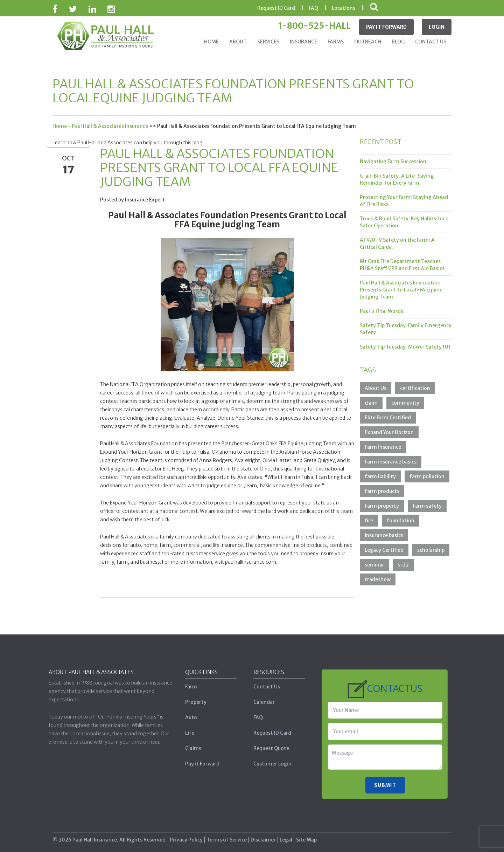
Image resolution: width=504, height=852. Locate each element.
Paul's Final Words (381, 311)
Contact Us (431, 42)
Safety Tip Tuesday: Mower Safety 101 (405, 347)
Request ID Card (270, 733)
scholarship (431, 550)
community (405, 403)
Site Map (306, 837)
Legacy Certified (384, 550)
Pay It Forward (386, 27)
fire (369, 521)
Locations (344, 8)
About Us (376, 388)
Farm (189, 687)
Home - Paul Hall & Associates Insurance (100, 126)
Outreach (368, 42)
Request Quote (269, 748)
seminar (374, 565)
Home (211, 42)
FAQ (313, 8)
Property (193, 702)
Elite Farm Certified (388, 418)
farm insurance (383, 447)
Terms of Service (227, 837)
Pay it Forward (200, 764)
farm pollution (427, 476)
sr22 (403, 565)
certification (415, 388)
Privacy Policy (186, 837)
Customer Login (270, 764)
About (238, 42)
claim (371, 403)
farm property (382, 506)
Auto (189, 717)
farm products (382, 491)
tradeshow (378, 579)
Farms (336, 42)
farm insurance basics (391, 462)
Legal (286, 837)
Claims (191, 748)
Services (268, 42)
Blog (398, 42)
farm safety (427, 506)
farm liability (380, 476)
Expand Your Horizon (389, 432)
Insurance (303, 42)
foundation (401, 521)
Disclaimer (263, 837)
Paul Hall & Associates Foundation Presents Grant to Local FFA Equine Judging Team (401, 290)
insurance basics (384, 535)
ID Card (276, 8)
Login (437, 27)
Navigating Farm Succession (393, 162)
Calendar (262, 702)
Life (187, 733)
